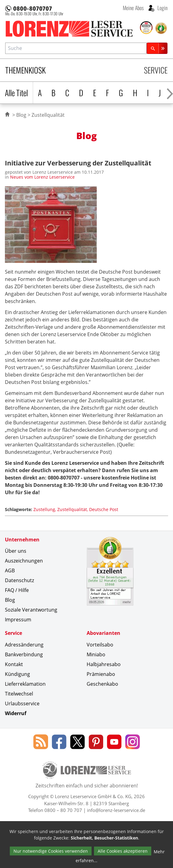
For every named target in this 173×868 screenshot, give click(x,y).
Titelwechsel (19, 694)
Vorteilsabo (100, 645)
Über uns (16, 551)
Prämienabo (101, 674)
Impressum (18, 620)
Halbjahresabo (104, 664)
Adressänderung (24, 645)
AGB (10, 570)
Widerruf (16, 713)
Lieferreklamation (25, 684)
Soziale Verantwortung (31, 610)
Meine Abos (133, 8)
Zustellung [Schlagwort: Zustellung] (44, 509)
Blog (21, 115)
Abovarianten (103, 633)
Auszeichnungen (24, 561)
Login (162, 8)
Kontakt (14, 664)
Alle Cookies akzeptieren (123, 851)
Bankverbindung (24, 654)
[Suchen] (157, 48)
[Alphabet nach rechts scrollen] (170, 93)
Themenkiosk (25, 70)
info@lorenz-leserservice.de (116, 810)
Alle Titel (16, 93)
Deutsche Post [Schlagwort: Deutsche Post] (104, 509)
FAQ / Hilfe (17, 590)
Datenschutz (19, 580)
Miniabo (96, 654)
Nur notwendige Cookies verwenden (51, 851)
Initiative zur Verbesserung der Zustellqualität (78, 163)
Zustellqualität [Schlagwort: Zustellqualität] (72, 509)
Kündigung (17, 674)
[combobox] (76, 48)
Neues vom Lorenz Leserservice (42, 177)
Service (156, 70)
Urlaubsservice (22, 703)
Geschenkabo (102, 684)
